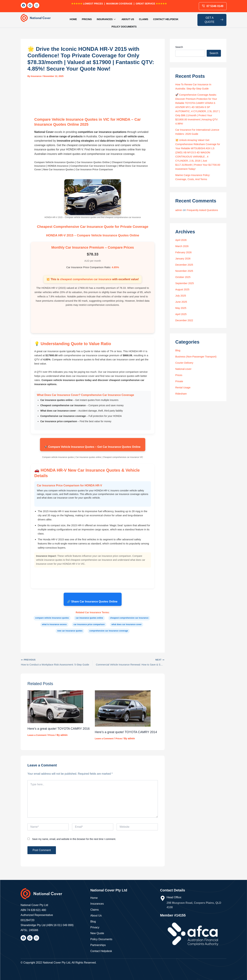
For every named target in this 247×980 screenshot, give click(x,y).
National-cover (184, 370)
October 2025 (184, 278)
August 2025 (183, 290)
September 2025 (185, 284)
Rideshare (182, 394)
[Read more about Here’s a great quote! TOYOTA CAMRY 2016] (55, 704)
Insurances (93, 18)
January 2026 (184, 259)
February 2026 (184, 253)
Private (180, 382)
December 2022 (185, 321)
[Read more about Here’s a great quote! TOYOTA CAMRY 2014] (123, 706)
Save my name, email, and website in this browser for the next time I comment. (74, 842)
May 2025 (181, 309)
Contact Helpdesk (148, 18)
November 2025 (185, 272)
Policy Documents (176, 18)
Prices (54, 738)
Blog (178, 351)
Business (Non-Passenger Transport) (198, 357)
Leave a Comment (38, 738)
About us (113, 18)
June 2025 (182, 302)
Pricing (75, 18)
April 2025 (181, 315)
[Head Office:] (163, 898)
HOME (63, 18)
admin (179, 207)
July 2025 (181, 296)
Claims (127, 18)
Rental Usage (184, 388)
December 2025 (185, 265)
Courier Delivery (185, 363)
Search (179, 44)
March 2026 (183, 247)
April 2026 (181, 241)
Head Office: (174, 897)
